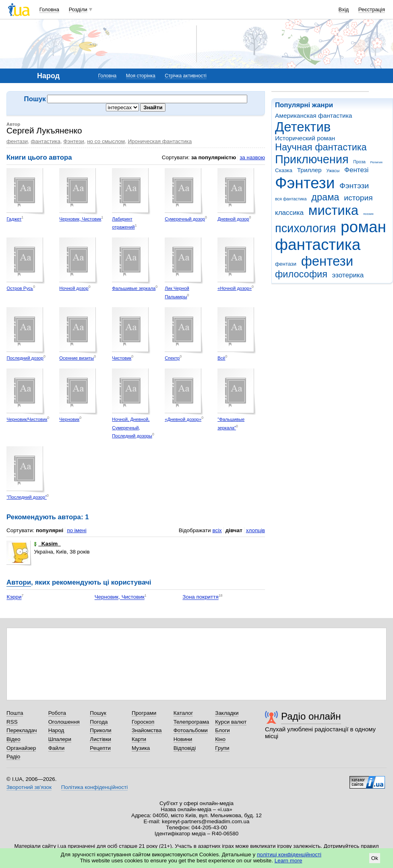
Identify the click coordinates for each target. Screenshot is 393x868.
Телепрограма (191, 722)
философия (301, 274)
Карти (139, 739)
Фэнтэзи (354, 186)
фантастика (318, 245)
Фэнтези (305, 183)
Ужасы (333, 171)
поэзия (368, 214)
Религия (376, 162)
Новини (183, 739)
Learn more (289, 861)
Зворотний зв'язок (29, 787)
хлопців (255, 530)
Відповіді (185, 748)
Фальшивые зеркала (134, 288)
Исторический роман (305, 138)
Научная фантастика (321, 147)
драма (325, 197)
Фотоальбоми (191, 730)
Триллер (309, 170)
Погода (99, 722)
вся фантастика (291, 199)
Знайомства (147, 730)
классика (289, 213)
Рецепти (100, 748)
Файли (57, 748)
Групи (222, 748)
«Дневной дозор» (183, 419)
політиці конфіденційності (289, 854)
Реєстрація (372, 9)
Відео (13, 739)
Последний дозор (25, 358)
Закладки (227, 713)
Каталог (183, 713)
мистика (333, 210)
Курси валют (231, 722)
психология (305, 228)
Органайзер (21, 748)
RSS (12, 722)
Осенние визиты (77, 358)
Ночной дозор (74, 288)
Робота (57, 713)
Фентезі (356, 170)
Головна (49, 9)
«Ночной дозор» (235, 288)
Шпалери (60, 739)
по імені (77, 530)
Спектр (172, 358)
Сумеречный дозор (185, 219)
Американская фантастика (313, 116)
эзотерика (348, 275)
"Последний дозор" (27, 497)
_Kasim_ (47, 544)
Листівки (100, 739)
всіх (217, 530)
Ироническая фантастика (160, 141)
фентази (286, 264)
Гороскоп (143, 722)
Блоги (222, 730)
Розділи (78, 9)
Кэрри (14, 597)
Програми (144, 713)
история (358, 198)
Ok (375, 858)
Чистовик (122, 358)
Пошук (98, 713)
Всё (221, 358)
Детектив (303, 127)
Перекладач (22, 730)
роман (363, 227)
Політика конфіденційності (94, 787)
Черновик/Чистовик (27, 419)
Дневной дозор (233, 219)
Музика (141, 748)
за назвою (252, 157)
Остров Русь (20, 288)
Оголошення (64, 722)
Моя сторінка (141, 76)
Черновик (69, 419)
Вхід (344, 9)
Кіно (220, 739)
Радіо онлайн (311, 716)
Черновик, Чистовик (80, 219)
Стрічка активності (185, 76)
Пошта (15, 713)
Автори (19, 582)
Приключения (312, 159)
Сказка (284, 170)
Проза (359, 162)
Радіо (13, 757)
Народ (56, 730)
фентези (327, 261)
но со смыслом (106, 141)
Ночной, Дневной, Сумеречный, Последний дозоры (132, 428)
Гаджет (14, 219)
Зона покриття (200, 597)
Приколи (100, 730)
